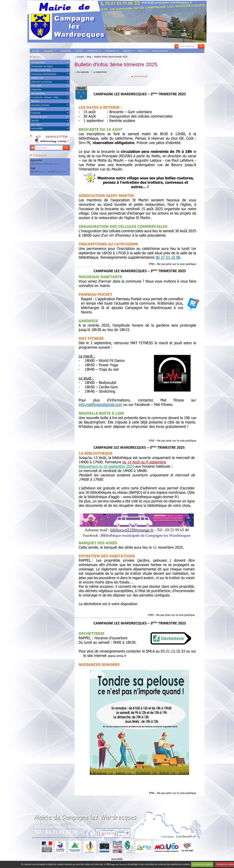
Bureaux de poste (39, 117)
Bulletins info (37, 78)
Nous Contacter (160, 51)
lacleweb (85, 72)
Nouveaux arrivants (40, 105)
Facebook (65, 51)
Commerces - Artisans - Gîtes (45, 97)
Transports (110, 51)
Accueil (36, 51)
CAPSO (79, 51)
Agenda (127, 51)
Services (35, 101)
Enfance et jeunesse (41, 70)
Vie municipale (38, 62)
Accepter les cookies (202, 864)
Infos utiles (36, 86)
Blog (89, 57)
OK (201, 46)
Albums (141, 51)
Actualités (48, 51)
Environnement (38, 109)
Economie (36, 113)
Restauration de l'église (42, 66)
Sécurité (35, 121)
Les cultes (36, 124)
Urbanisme (93, 51)
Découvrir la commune (42, 82)
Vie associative (38, 93)
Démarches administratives (44, 74)
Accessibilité (37, 128)
